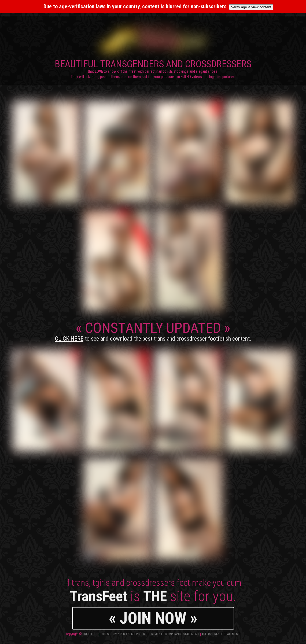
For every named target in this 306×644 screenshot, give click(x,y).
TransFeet (90, 634)
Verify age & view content (251, 7)
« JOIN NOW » (153, 618)
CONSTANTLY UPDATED (153, 331)
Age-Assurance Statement (221, 634)
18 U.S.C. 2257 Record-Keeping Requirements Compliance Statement (150, 634)
